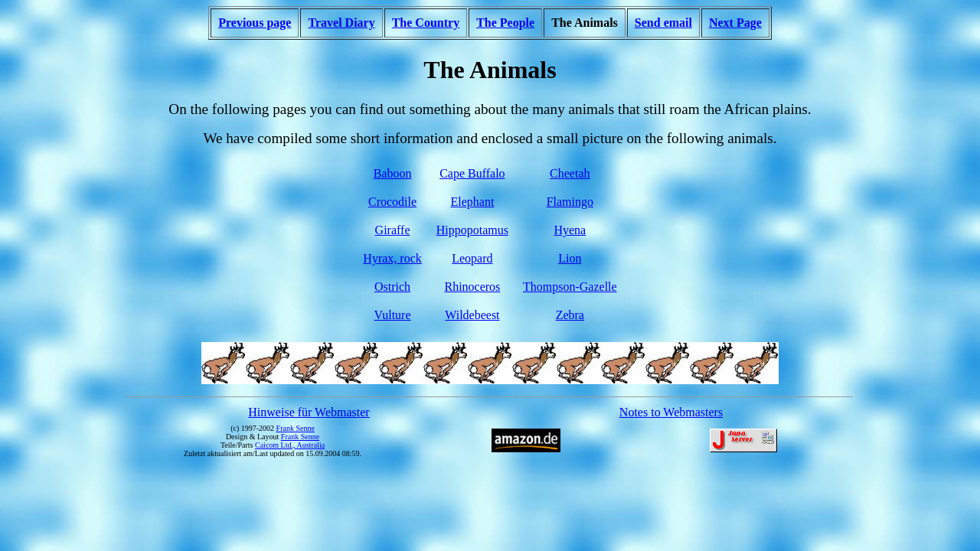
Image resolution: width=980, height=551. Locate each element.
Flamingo (570, 202)
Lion (570, 258)
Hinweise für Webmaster (309, 412)
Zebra (570, 315)
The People (505, 23)
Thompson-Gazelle (570, 287)
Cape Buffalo (472, 173)
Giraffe (393, 230)
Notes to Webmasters (671, 412)
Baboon (393, 173)
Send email (663, 23)
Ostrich (392, 287)
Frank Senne (296, 428)
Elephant (472, 202)
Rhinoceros (472, 287)
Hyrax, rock (392, 258)
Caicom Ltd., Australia (290, 445)
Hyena (570, 230)
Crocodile (392, 202)
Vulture (393, 315)
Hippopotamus (472, 230)
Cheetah (570, 173)
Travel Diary (341, 23)
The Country (426, 23)
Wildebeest (472, 315)
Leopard (472, 258)
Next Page (735, 23)
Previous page (255, 23)
